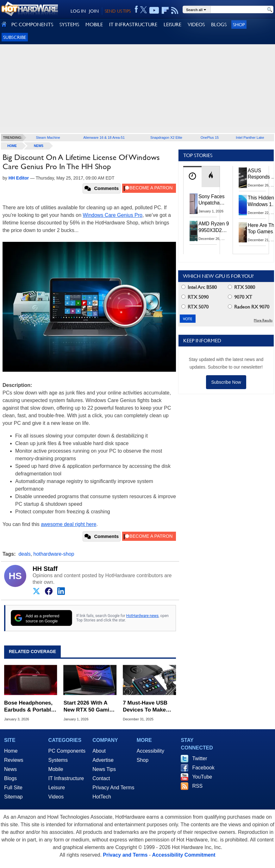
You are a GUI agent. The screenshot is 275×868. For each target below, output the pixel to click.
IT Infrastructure (66, 778)
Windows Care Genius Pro (113, 215)
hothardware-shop (54, 554)
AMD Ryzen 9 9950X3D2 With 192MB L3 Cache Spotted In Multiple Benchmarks (214, 227)
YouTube (202, 777)
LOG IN (78, 11)
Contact (101, 778)
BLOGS (219, 24)
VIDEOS (196, 24)
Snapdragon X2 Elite (166, 138)
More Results (263, 320)
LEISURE (172, 24)
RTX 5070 (195, 307)
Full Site (13, 788)
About (99, 751)
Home (11, 751)
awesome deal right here (69, 524)
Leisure (57, 788)
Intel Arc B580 (199, 287)
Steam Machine (48, 138)
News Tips (104, 769)
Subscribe (15, 37)
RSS (197, 786)
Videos (56, 797)
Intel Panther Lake (250, 138)
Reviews (14, 760)
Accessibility (150, 751)
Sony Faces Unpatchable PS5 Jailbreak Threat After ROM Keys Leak (212, 200)
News (39, 146)
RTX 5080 (241, 287)
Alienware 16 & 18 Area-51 (104, 138)
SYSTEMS (69, 24)
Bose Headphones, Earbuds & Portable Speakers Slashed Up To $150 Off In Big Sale (29, 707)
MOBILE (94, 24)
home (12, 146)
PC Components (67, 751)
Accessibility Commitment (184, 855)
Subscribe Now (226, 382)
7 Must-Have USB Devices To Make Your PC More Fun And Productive (146, 707)
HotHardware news (142, 616)
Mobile (56, 769)
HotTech (102, 797)
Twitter (200, 758)
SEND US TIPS (118, 11)
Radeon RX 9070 (249, 307)
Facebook (203, 768)
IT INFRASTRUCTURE (133, 24)
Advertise (103, 760)
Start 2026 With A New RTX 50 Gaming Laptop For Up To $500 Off (90, 707)
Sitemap (13, 797)
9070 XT (240, 297)
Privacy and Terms (125, 855)
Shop (239, 24)
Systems (58, 760)
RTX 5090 (195, 297)
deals (24, 554)
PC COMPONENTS (32, 24)
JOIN (94, 11)
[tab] (192, 177)
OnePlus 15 (210, 138)
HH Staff (45, 569)
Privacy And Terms (113, 788)
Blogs (10, 778)
